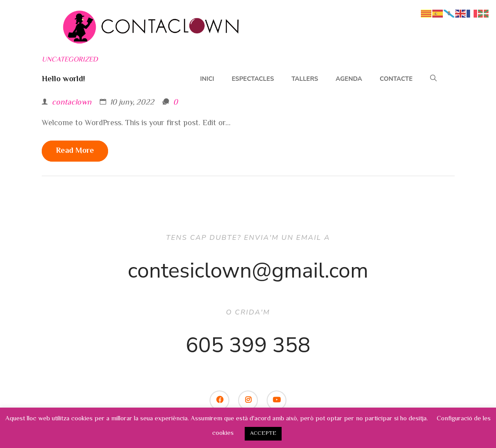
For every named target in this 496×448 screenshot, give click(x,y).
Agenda (349, 79)
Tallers (305, 79)
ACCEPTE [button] (263, 434)
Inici (207, 79)
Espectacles (253, 79)
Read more (75, 151)
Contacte (396, 79)
